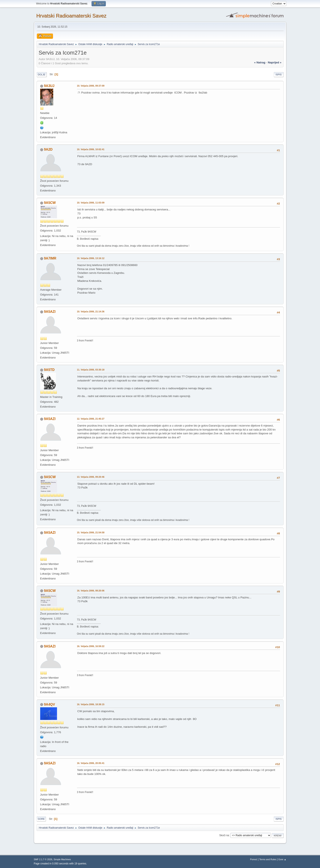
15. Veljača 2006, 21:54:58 (91, 532)
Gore (41, 819)
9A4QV (49, 704)
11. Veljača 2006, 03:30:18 (91, 370)
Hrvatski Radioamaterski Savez (71, 16)
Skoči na (224, 835)
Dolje (42, 75)
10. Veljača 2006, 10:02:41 (91, 149)
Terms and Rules (268, 859)
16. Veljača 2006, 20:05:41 (91, 763)
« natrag (260, 62)
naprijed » (275, 62)
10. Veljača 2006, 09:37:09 (91, 86)
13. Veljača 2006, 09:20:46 (91, 477)
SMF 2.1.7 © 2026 (43, 859)
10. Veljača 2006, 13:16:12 (91, 258)
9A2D (48, 149)
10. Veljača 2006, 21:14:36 (91, 312)
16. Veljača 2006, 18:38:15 (91, 704)
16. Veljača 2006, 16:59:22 (91, 646)
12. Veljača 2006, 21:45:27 (91, 419)
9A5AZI (50, 312)
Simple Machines (62, 859)
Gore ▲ (282, 859)
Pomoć (254, 859)
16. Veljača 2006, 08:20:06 (91, 591)
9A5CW (50, 203)
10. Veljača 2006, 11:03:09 (91, 203)
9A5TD (49, 370)
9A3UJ (49, 86)
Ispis (279, 75)
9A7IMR (50, 258)
